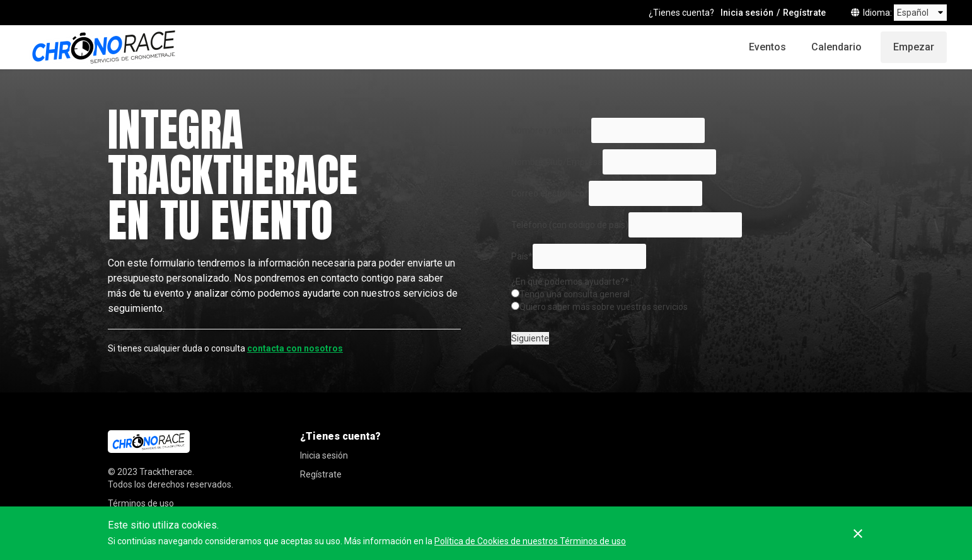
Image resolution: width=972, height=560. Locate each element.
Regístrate (804, 13)
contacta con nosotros (295, 348)
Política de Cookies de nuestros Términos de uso (530, 541)
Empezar (914, 47)
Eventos (767, 47)
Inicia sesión (747, 13)
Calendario (836, 47)
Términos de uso (141, 503)
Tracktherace (166, 472)
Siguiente (530, 338)
